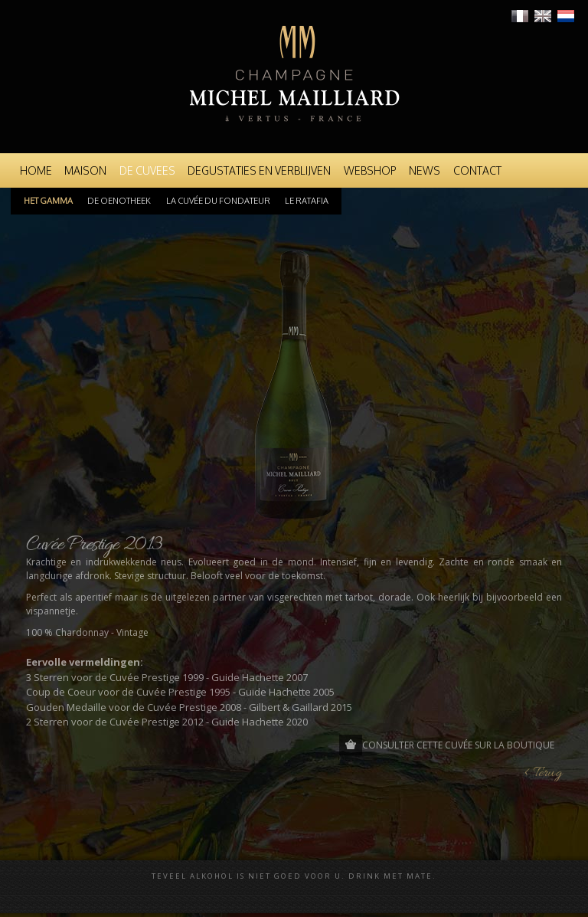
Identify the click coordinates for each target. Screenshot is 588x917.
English (543, 16)
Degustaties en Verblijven (259, 170)
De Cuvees (147, 170)
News (425, 170)
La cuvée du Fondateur (218, 201)
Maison (85, 170)
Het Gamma (48, 201)
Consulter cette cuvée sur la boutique (458, 745)
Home (36, 170)
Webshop (370, 170)
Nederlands (566, 16)
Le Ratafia (307, 201)
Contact (477, 170)
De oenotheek (119, 201)
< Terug (543, 773)
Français (520, 16)
